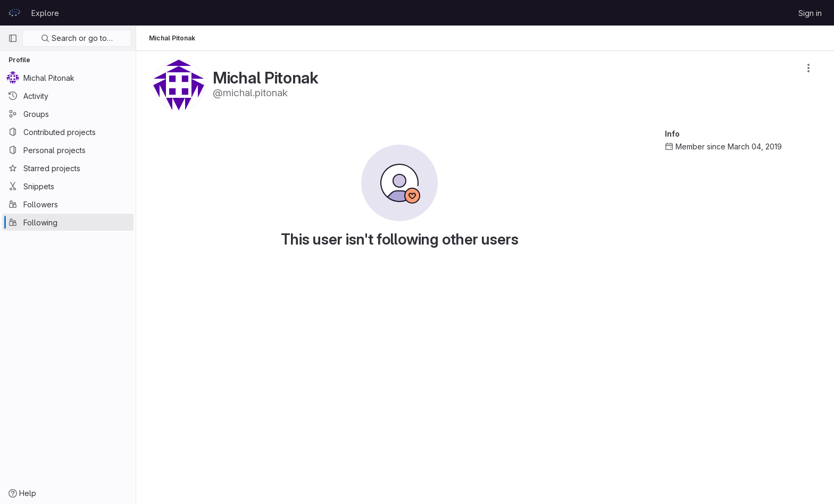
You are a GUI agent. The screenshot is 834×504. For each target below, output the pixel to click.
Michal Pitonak (172, 38)
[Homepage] (14, 13)
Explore (45, 13)
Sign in (810, 13)
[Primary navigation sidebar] (13, 38)
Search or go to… (77, 38)
